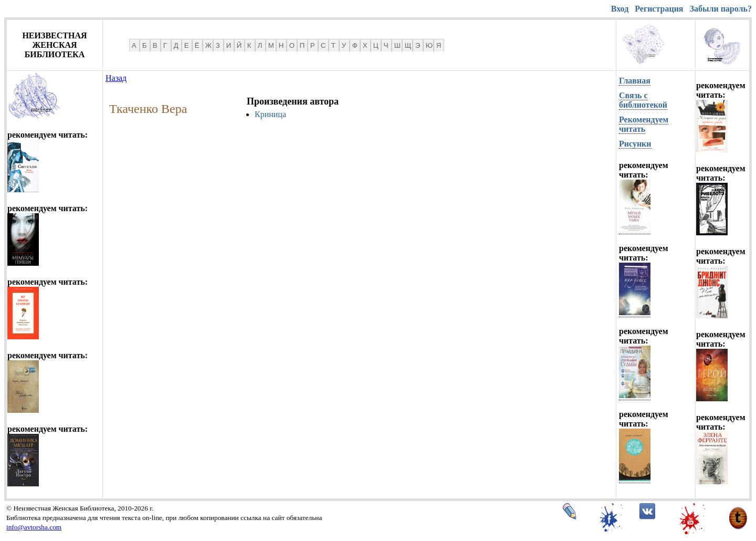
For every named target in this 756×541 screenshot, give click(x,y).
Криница (270, 114)
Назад (116, 78)
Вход (620, 9)
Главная (635, 81)
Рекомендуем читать (644, 124)
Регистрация (659, 9)
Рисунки (635, 144)
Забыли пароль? (721, 9)
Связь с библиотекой (643, 100)
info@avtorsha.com (34, 527)
